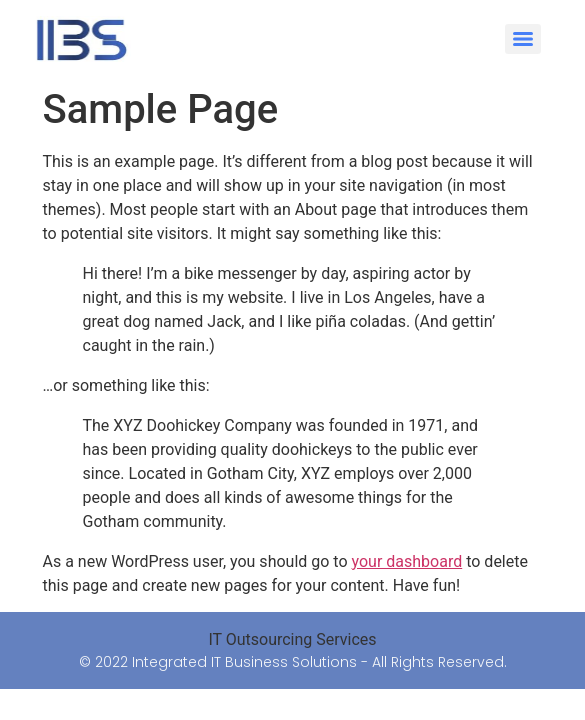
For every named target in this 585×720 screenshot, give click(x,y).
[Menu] (523, 39)
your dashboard (407, 561)
